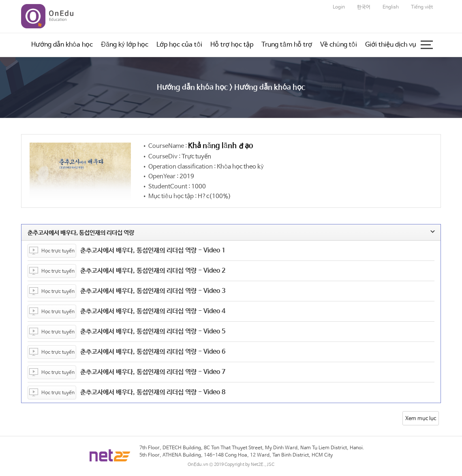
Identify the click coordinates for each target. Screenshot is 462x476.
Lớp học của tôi (179, 45)
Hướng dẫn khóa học (62, 45)
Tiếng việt (422, 7)
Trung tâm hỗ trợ (287, 45)
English (391, 7)
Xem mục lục (421, 419)
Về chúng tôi (339, 45)
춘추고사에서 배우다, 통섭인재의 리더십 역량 (214, 233)
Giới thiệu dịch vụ (391, 45)
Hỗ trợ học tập (232, 45)
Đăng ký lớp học (125, 45)
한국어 (364, 7)
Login (339, 7)
